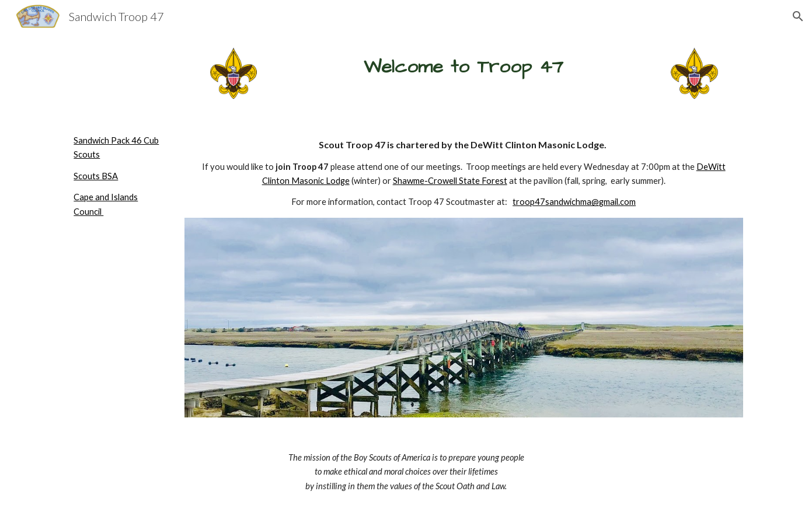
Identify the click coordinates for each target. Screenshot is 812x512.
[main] (463, 67)
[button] (798, 16)
